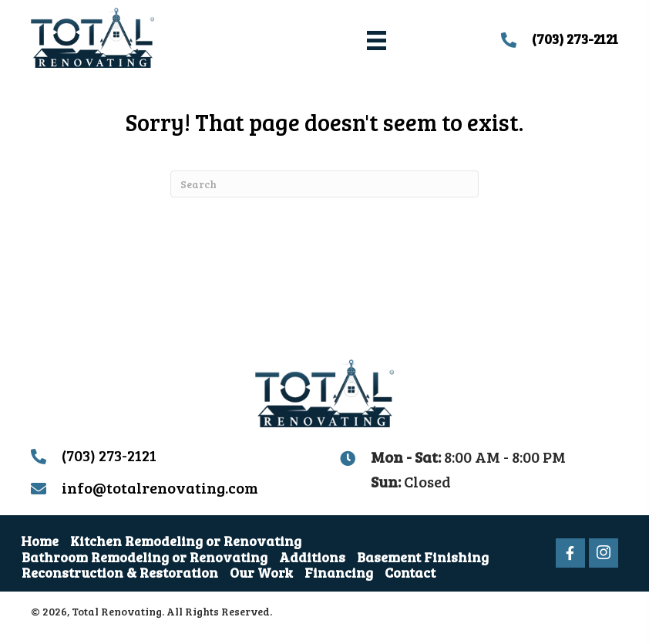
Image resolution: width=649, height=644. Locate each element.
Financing (339, 572)
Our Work (261, 572)
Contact (410, 572)
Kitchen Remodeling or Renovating (186, 541)
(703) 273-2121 (575, 39)
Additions (312, 557)
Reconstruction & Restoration (120, 572)
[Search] (324, 184)
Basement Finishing (423, 557)
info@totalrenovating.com (160, 487)
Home (40, 541)
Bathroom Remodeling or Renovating (145, 557)
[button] (570, 553)
